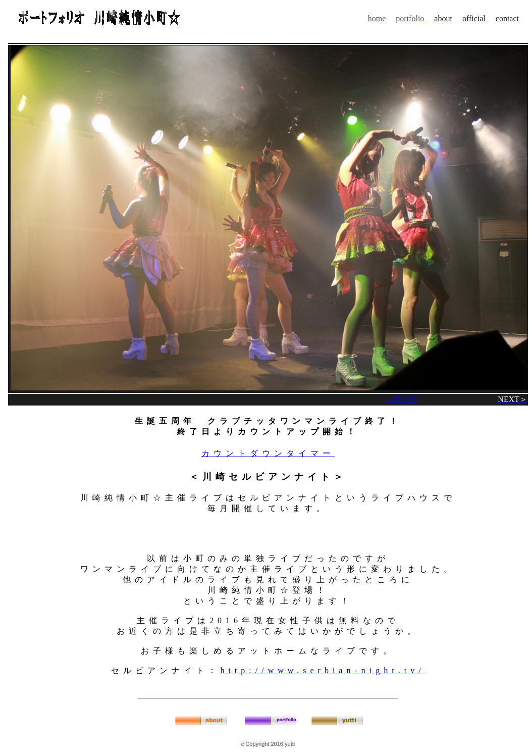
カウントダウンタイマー (268, 453)
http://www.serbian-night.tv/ (322, 670)
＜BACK (402, 399)
